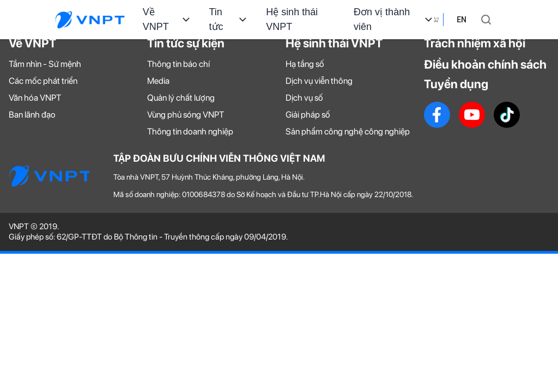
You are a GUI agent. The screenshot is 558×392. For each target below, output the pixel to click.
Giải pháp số (308, 115)
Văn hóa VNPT (35, 98)
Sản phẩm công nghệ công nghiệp (348, 131)
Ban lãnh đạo (32, 115)
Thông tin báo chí (178, 64)
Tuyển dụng (456, 84)
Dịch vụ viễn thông (319, 81)
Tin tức (229, 19)
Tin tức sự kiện (186, 43)
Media (158, 81)
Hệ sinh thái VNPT (292, 19)
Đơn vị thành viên (394, 19)
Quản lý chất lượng (181, 98)
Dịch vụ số (304, 98)
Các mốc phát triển (43, 81)
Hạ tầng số (305, 64)
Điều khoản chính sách (485, 64)
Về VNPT (167, 19)
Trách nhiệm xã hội (475, 43)
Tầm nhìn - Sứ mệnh (45, 64)
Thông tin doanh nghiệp (190, 131)
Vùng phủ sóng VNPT (186, 115)
